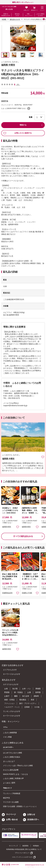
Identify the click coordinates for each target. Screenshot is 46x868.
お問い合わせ (10, 819)
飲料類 (38, 692)
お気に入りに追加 (43, 457)
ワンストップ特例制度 (12, 793)
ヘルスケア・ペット (12, 707)
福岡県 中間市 (8, 65)
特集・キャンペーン (29, 15)
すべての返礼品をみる (23, 536)
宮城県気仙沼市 (7, 593)
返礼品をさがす (17, 15)
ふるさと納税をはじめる (40, 15)
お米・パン (26, 689)
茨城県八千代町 (27, 593)
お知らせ (29, 814)
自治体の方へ (31, 819)
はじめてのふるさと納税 (13, 753)
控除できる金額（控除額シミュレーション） (20, 806)
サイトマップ (13, 846)
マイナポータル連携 (11, 802)
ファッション (9, 703)
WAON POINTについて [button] (29, 108)
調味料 (36, 696)
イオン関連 (7, 737)
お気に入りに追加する (17, 133)
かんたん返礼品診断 (11, 770)
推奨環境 (25, 846)
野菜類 (7, 692)
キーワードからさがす (12, 674)
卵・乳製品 (18, 692)
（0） (18, 84)
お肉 (6, 689)
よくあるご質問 (9, 783)
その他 (37, 707)
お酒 (29, 692)
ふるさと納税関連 (10, 733)
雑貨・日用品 (9, 700)
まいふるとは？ (9, 761)
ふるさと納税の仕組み (12, 757)
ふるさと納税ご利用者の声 (13, 778)
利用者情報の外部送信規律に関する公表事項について (24, 849)
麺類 (16, 696)
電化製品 (23, 700)
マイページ (9, 814)
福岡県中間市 (7, 527)
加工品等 (26, 696)
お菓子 (7, 696)
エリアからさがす (10, 670)
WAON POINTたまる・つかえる (15, 774)
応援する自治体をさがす (6, 15)
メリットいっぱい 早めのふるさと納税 (18, 766)
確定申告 (7, 798)
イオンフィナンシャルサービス (22, 857)
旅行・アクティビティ (28, 703)
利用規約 (36, 846)
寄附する (23, 125)
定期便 (27, 707)
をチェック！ (23, 2)
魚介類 (15, 689)
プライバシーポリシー (22, 853)
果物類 (38, 689)
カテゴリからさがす (11, 684)
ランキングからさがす (12, 711)
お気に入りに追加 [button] (18, 527)
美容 (33, 700)
